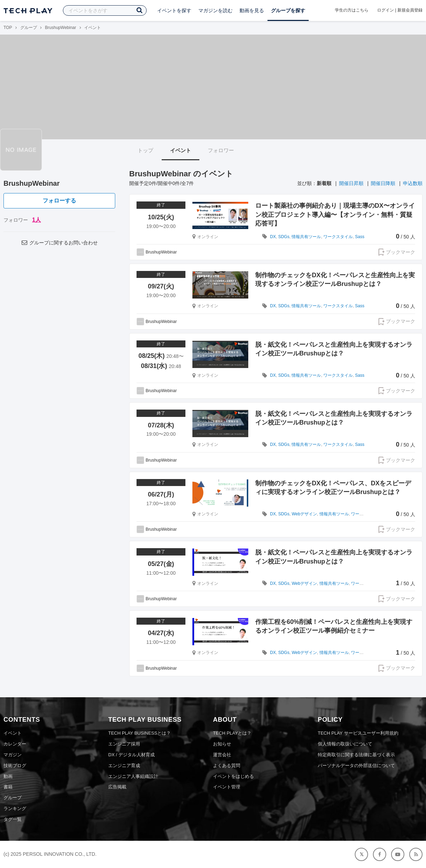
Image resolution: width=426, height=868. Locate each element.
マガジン (13, 755)
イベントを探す (174, 10)
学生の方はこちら (352, 10)
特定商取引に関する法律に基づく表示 (356, 755)
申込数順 (413, 183)
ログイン (385, 10)
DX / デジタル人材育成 (131, 755)
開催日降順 (383, 183)
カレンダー (15, 744)
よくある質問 (227, 766)
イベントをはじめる (233, 776)
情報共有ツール (306, 237)
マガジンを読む (215, 10)
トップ (145, 150)
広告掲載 (117, 787)
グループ (29, 28)
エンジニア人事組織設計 (133, 776)
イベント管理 (227, 787)
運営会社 (222, 755)
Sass (360, 237)
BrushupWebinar (61, 28)
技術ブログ (15, 766)
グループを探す (288, 10)
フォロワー (221, 150)
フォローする (59, 201)
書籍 (8, 787)
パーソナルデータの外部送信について (356, 766)
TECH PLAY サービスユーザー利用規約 (358, 733)
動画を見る (252, 10)
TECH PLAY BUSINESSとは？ (139, 733)
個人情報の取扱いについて (345, 744)
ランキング (15, 808)
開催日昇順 (351, 183)
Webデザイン (304, 514)
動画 (8, 776)
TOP (8, 28)
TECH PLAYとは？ (232, 733)
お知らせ (222, 744)
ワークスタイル (338, 237)
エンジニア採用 (124, 744)
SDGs (284, 237)
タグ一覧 (13, 819)
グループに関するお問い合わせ (59, 243)
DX (273, 237)
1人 (36, 220)
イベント (181, 150)
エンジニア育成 (124, 766)
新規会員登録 (410, 10)
